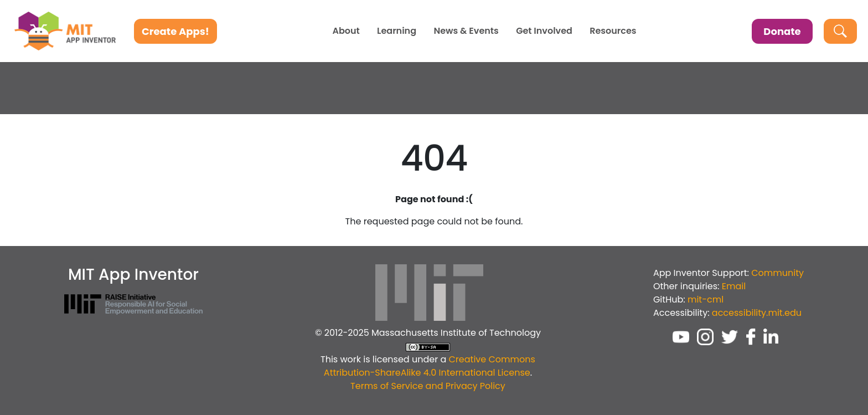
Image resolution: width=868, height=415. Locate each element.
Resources (613, 31)
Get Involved (544, 31)
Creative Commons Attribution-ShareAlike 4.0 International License (430, 366)
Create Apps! (175, 31)
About (346, 31)
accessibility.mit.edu (757, 313)
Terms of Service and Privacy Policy (428, 386)
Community (777, 273)
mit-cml (706, 299)
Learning (397, 31)
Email (734, 286)
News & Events (466, 31)
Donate (782, 31)
